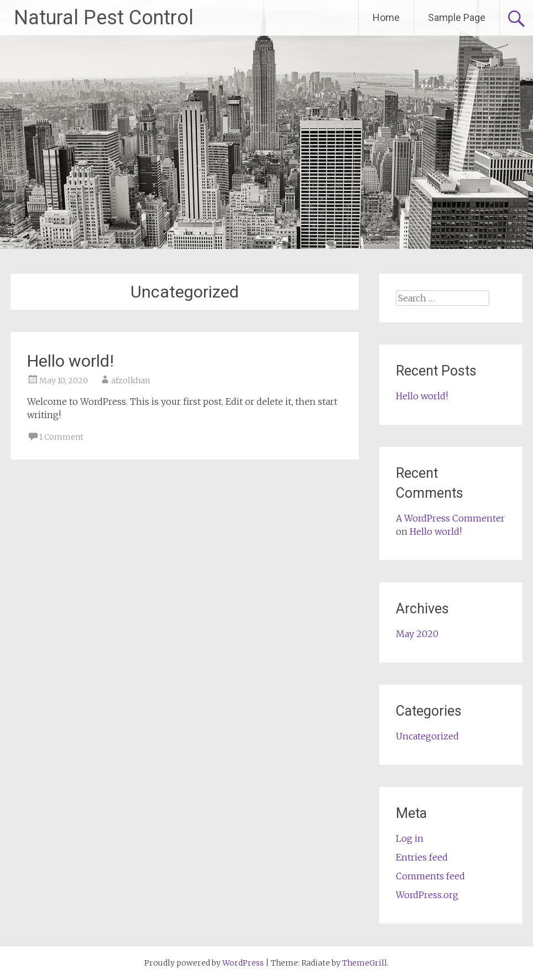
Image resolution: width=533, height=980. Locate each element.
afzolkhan (130, 380)
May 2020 (417, 634)
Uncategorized (427, 736)
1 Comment (61, 437)
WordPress (243, 963)
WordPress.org (427, 895)
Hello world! (70, 361)
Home (386, 17)
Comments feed (430, 876)
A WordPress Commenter (450, 518)
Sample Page (457, 17)
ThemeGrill (365, 963)
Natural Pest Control (104, 18)
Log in (410, 838)
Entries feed (422, 857)
